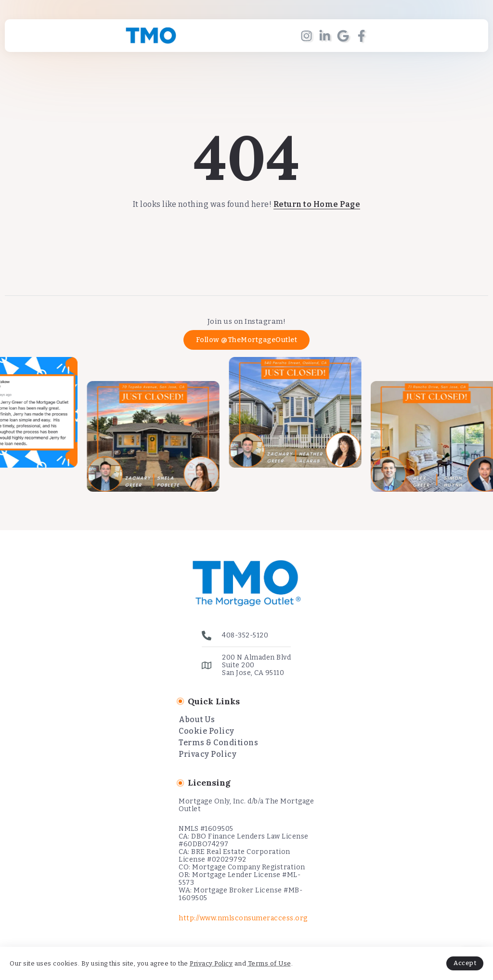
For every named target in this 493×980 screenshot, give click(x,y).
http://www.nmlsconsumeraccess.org (243, 918)
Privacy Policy (211, 963)
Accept (465, 963)
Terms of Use (270, 963)
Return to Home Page (317, 204)
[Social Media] (306, 36)
